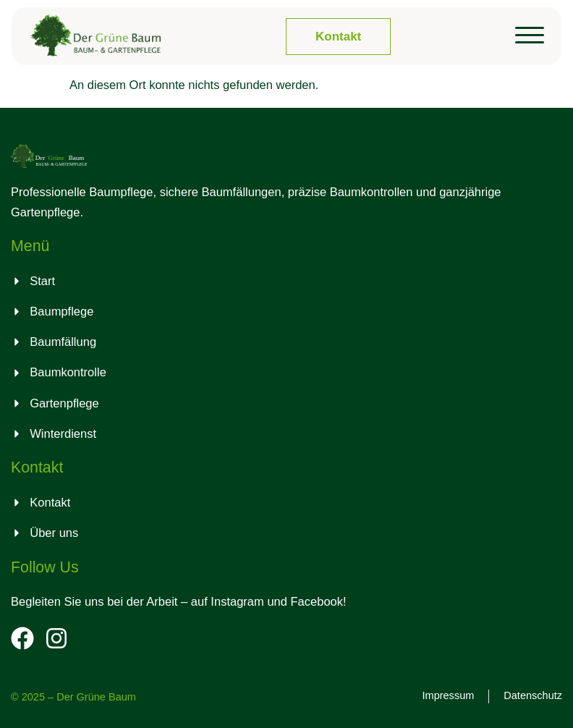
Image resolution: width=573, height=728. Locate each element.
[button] (530, 35)
